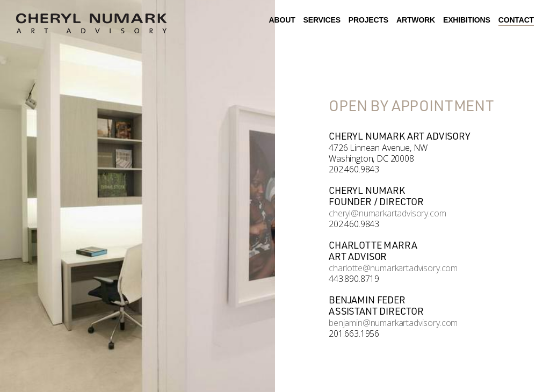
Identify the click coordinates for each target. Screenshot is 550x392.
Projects (368, 20)
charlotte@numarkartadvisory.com (393, 268)
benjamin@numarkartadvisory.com (393, 323)
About (282, 20)
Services (322, 20)
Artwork (416, 20)
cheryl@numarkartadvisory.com (388, 213)
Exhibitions (467, 20)
